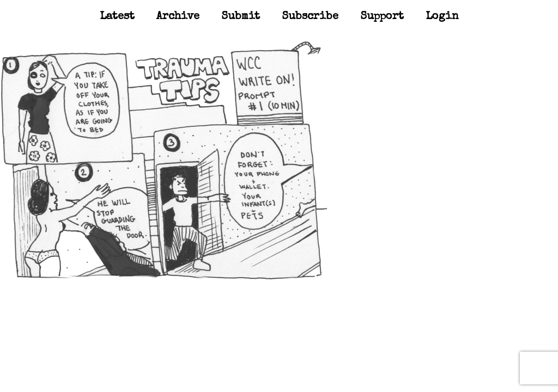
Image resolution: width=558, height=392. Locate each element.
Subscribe (310, 17)
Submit (241, 17)
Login (442, 17)
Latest (117, 17)
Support (382, 17)
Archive (178, 17)
